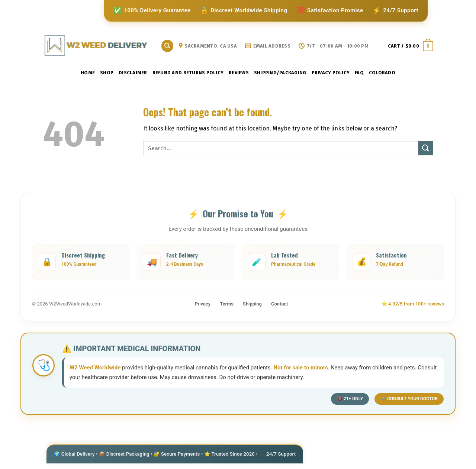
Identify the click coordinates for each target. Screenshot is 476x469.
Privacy (202, 304)
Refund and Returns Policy (188, 73)
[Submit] (426, 148)
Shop (107, 73)
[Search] (167, 46)
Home (88, 73)
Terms (227, 304)
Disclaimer (133, 73)
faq (359, 73)
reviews (239, 73)
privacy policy (331, 73)
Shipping (252, 304)
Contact (280, 304)
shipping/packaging (280, 73)
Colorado (382, 73)
